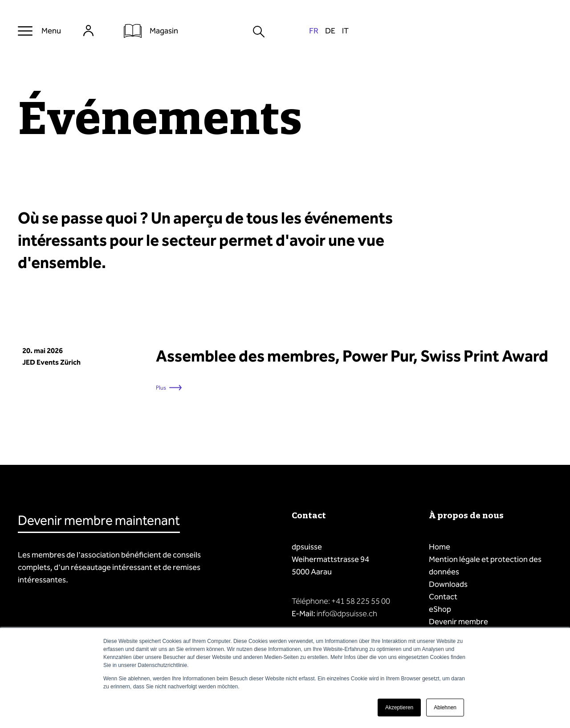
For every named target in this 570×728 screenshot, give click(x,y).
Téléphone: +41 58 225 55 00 (341, 601)
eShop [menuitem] (440, 609)
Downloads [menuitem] (448, 584)
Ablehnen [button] (445, 708)
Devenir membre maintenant (99, 521)
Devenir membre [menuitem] (458, 622)
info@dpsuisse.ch (347, 614)
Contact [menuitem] (443, 597)
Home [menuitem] (440, 547)
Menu (51, 31)
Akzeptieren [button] (399, 708)
